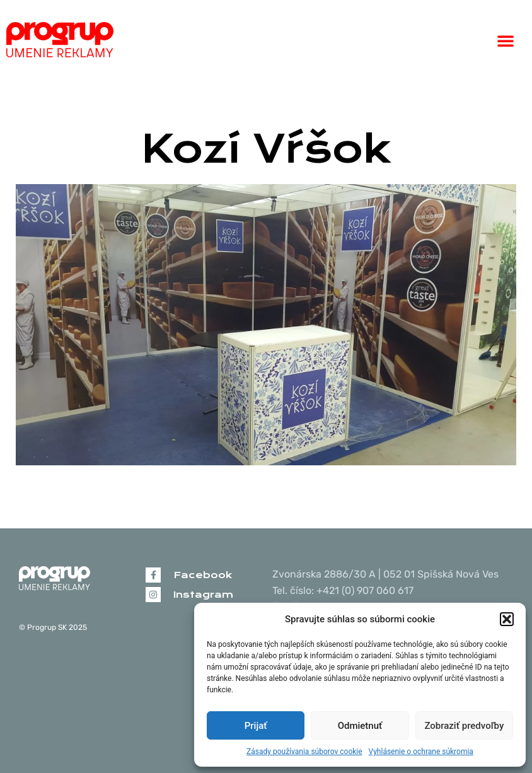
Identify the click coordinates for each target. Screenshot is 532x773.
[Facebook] (153, 575)
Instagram (203, 595)
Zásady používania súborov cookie (304, 752)
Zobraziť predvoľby (464, 726)
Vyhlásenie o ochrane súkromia (421, 752)
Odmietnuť (360, 726)
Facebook (203, 575)
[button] (507, 619)
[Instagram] (153, 595)
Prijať (256, 726)
